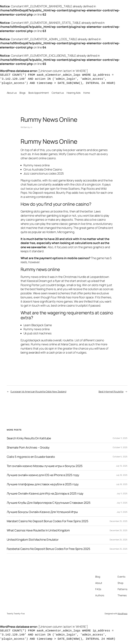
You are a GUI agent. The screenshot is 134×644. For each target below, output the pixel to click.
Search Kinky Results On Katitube (29, 438)
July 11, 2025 (122, 493)
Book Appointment (39, 93)
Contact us (58, 93)
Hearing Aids (74, 93)
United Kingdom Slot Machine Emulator (33, 540)
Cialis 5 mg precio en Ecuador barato (31, 457)
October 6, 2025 (120, 457)
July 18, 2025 (122, 475)
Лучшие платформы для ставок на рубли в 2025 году (43, 484)
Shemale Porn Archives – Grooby (28, 447)
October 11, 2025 (120, 438)
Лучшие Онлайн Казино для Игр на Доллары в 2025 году (45, 493)
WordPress (122, 614)
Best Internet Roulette (111, 392)
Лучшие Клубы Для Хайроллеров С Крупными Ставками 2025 (49, 503)
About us (12, 93)
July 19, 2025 (122, 466)
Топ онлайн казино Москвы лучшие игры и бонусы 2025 (45, 466)
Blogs (23, 93)
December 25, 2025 (118, 521)
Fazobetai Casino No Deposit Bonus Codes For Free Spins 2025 (48, 549)
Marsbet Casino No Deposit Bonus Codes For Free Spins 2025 (48, 521)
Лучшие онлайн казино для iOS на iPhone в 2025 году (43, 475)
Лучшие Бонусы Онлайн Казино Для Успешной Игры (42, 512)
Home (87, 93)
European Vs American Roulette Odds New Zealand (38, 392)
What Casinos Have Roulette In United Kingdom (38, 530)
